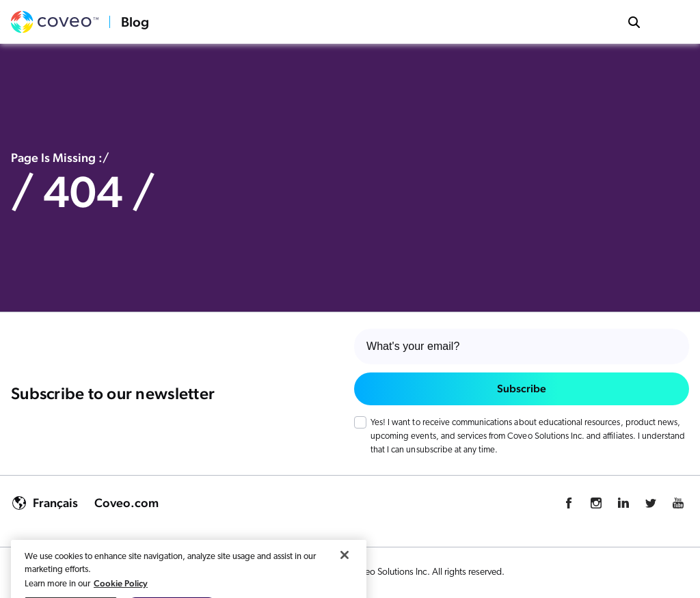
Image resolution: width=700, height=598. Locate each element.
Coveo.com (126, 503)
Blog (135, 22)
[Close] (345, 563)
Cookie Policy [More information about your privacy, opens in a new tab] (121, 592)
